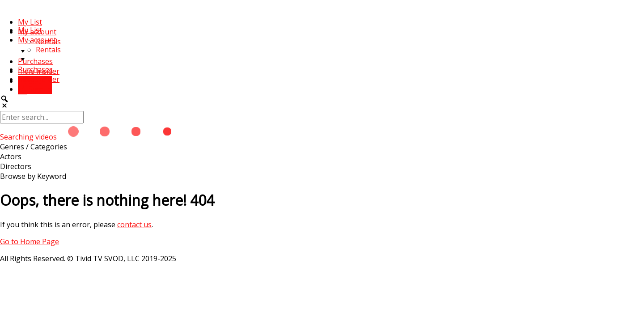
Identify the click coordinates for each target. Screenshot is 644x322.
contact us (134, 225)
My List (30, 22)
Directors (16, 166)
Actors (11, 157)
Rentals (48, 50)
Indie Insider (39, 79)
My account (37, 40)
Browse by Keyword (33, 176)
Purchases (35, 61)
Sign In (35, 89)
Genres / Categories (34, 147)
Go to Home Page (30, 241)
